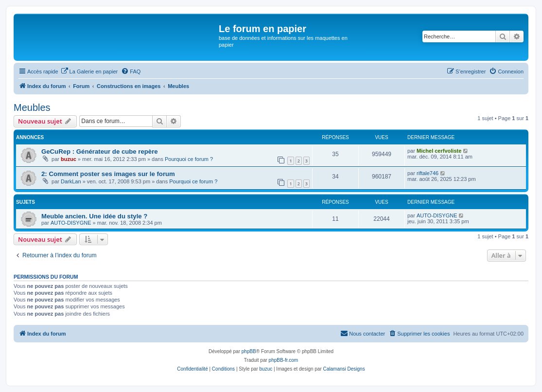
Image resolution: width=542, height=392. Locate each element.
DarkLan (71, 181)
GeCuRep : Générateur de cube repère (100, 151)
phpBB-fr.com (284, 360)
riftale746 (428, 173)
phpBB (249, 351)
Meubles (32, 107)
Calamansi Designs (344, 369)
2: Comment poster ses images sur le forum (108, 174)
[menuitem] (89, 71)
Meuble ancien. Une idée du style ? (94, 216)
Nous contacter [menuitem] (363, 333)
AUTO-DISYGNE (71, 223)
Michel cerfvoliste (439, 151)
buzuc (69, 159)
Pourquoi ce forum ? (189, 159)
